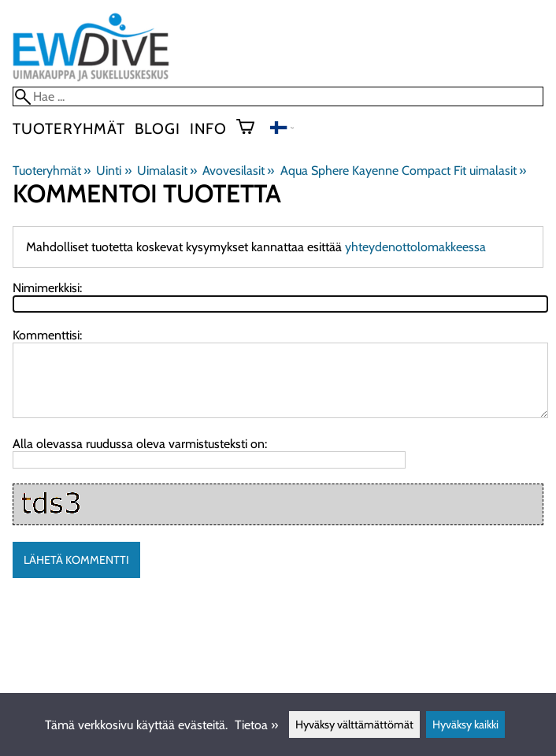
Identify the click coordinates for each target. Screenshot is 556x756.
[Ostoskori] (252, 128)
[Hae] (278, 96)
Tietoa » (256, 725)
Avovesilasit (238, 170)
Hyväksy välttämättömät (354, 724)
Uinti (113, 170)
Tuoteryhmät (69, 128)
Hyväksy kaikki (465, 724)
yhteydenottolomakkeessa (415, 247)
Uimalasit (167, 170)
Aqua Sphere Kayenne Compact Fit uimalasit (403, 170)
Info (208, 128)
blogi (158, 128)
